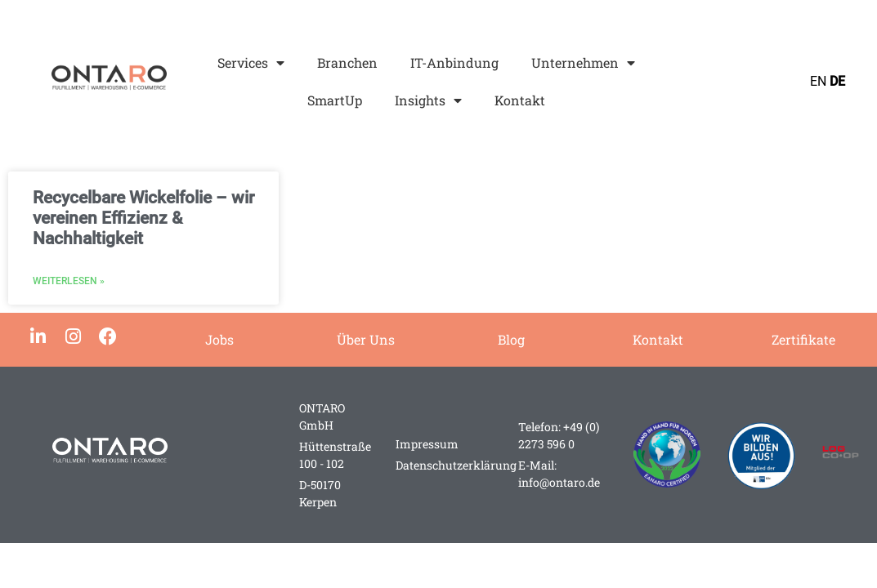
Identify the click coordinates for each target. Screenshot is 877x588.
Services (251, 63)
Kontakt (520, 100)
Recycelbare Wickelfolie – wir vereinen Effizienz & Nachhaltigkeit (143, 218)
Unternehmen (583, 63)
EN (818, 81)
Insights (428, 100)
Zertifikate (803, 339)
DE (837, 81)
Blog (511, 339)
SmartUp (335, 100)
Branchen (347, 62)
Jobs (219, 339)
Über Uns (366, 339)
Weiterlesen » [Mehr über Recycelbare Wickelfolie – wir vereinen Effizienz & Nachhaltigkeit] (69, 281)
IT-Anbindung (454, 62)
